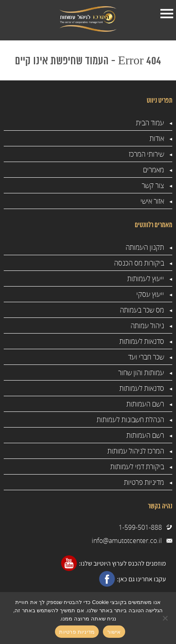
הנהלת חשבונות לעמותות (130, 420)
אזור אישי (152, 201)
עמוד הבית (150, 123)
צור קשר (153, 185)
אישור (114, 632)
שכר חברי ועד (146, 357)
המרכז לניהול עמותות (136, 451)
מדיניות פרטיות (144, 482)
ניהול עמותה (147, 326)
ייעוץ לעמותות (146, 279)
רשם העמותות (145, 404)
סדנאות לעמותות (142, 341)
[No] (166, 618)
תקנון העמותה (145, 247)
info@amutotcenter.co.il (127, 541)
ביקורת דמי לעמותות (137, 467)
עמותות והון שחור (141, 373)
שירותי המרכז (146, 154)
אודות (157, 138)
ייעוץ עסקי (150, 294)
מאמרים (153, 170)
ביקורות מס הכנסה (139, 263)
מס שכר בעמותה (142, 310)
